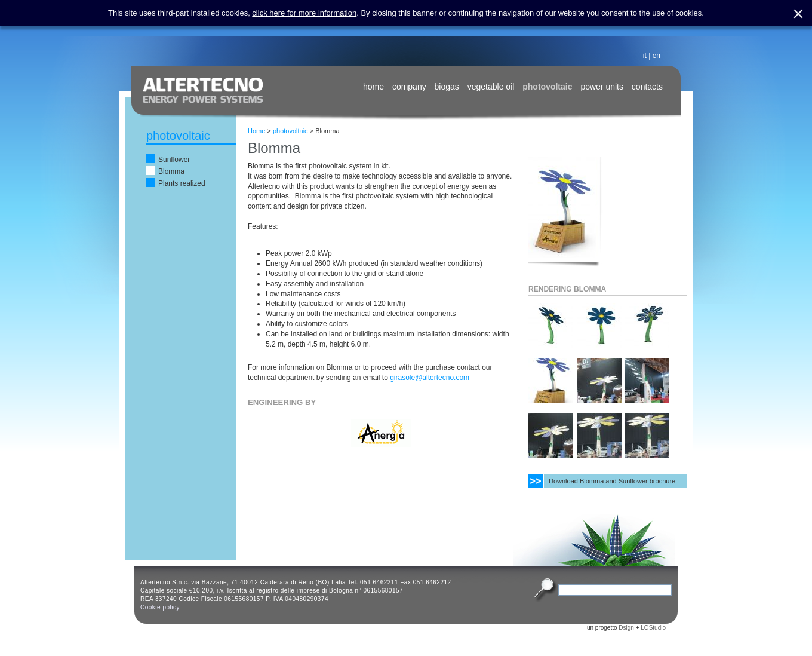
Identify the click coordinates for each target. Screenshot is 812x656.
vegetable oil (491, 87)
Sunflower (174, 160)
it (645, 56)
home (373, 87)
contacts (647, 87)
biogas (447, 87)
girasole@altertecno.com (430, 378)
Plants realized (182, 183)
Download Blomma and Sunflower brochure (612, 481)
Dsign (626, 628)
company (409, 87)
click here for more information (304, 13)
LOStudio (653, 628)
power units (602, 87)
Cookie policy (160, 607)
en (656, 56)
